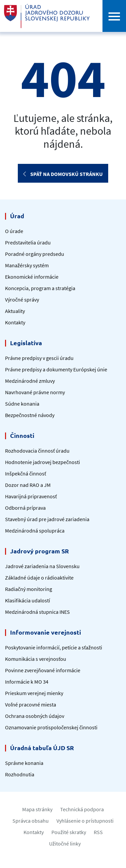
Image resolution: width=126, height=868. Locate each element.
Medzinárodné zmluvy (30, 381)
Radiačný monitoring (29, 589)
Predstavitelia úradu (28, 242)
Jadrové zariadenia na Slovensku (42, 566)
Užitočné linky (65, 843)
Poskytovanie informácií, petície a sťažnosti (54, 647)
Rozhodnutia (20, 774)
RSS (98, 832)
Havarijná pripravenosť (31, 496)
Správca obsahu (31, 821)
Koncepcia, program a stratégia (40, 288)
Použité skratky (69, 832)
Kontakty (15, 322)
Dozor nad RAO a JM (28, 485)
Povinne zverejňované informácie (43, 670)
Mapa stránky (37, 809)
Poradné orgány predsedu (35, 254)
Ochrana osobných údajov (35, 716)
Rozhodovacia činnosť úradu (37, 451)
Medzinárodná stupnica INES (37, 612)
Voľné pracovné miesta (31, 704)
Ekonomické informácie (32, 277)
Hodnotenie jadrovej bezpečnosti (43, 462)
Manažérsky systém (27, 265)
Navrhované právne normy (35, 392)
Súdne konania (22, 404)
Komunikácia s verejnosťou (36, 659)
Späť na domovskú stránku (63, 174)
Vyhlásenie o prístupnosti (85, 821)
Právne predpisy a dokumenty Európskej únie (56, 369)
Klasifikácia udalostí (28, 600)
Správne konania (24, 763)
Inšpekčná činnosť (26, 473)
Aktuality (15, 311)
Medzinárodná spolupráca (35, 531)
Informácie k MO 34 (27, 682)
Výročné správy (22, 300)
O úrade (14, 231)
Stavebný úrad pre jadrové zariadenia (47, 519)
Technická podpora (82, 809)
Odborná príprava (25, 508)
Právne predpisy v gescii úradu (39, 358)
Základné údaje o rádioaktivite (39, 578)
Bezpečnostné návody (30, 415)
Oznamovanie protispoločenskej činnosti (51, 727)
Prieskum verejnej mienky (34, 693)
